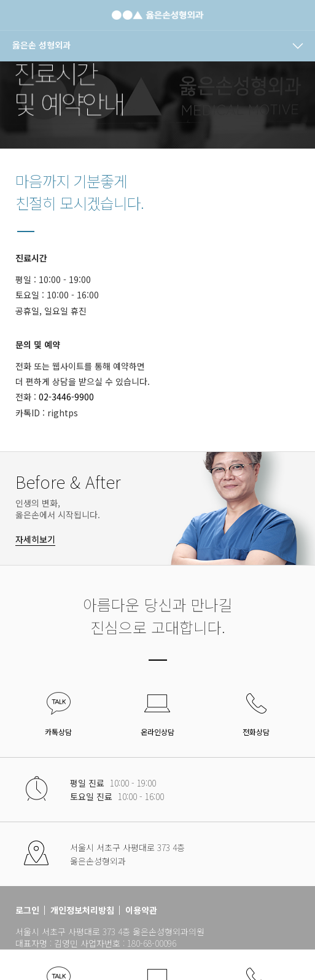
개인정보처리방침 (82, 910)
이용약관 (141, 910)
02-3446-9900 (66, 397)
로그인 (27, 910)
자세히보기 (35, 539)
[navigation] (157, 46)
